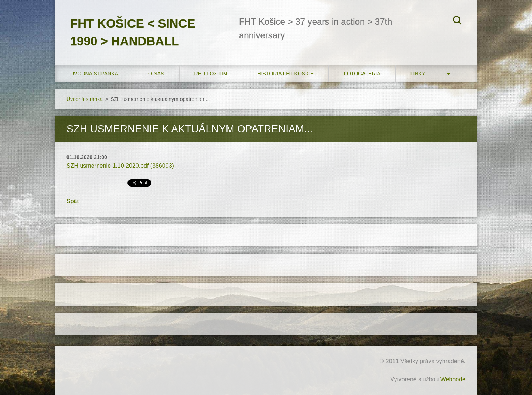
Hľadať (457, 21)
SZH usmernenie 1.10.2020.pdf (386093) (120, 166)
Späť (73, 201)
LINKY (418, 74)
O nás (156, 74)
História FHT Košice (285, 74)
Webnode (453, 379)
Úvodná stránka (94, 74)
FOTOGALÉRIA (362, 74)
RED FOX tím (211, 74)
